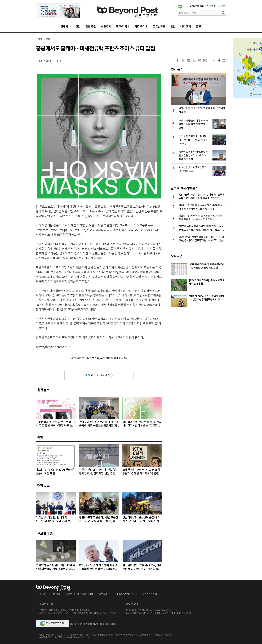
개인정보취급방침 (85, 594)
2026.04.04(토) (197, 6)
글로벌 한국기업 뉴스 (185, 188)
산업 (78, 27)
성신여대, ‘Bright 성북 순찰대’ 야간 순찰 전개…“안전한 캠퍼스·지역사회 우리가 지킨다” (142, 520)
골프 (199, 27)
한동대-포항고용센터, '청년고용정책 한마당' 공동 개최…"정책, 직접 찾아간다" (99, 520)
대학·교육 (186, 27)
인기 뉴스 (177, 69)
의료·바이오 (141, 27)
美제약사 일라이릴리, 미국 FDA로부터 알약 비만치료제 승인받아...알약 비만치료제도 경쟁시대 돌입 (56, 567)
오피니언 (177, 256)
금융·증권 (91, 27)
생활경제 (106, 27)
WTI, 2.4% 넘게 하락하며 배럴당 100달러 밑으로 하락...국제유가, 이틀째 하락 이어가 (98, 567)
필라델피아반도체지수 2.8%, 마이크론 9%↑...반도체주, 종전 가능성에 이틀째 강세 (142, 567)
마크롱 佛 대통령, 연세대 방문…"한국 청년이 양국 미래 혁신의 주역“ (55, 520)
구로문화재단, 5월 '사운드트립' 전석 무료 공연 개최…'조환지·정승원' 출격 (56, 424)
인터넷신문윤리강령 (148, 594)
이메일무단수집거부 (125, 594)
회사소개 (211, 6)
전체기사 (66, 27)
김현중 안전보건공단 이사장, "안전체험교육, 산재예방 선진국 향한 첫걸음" (99, 472)
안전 (173, 27)
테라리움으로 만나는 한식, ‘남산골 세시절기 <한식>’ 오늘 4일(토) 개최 (142, 424)
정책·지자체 (123, 27)
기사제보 (56, 594)
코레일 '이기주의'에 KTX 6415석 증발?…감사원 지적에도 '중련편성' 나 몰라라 (142, 472)
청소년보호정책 (104, 594)
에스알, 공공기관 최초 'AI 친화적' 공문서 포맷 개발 (55, 472)
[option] (59, 11)
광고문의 (222, 6)
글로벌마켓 (159, 27)
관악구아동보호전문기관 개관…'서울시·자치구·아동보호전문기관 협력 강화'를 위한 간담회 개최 (99, 424)
